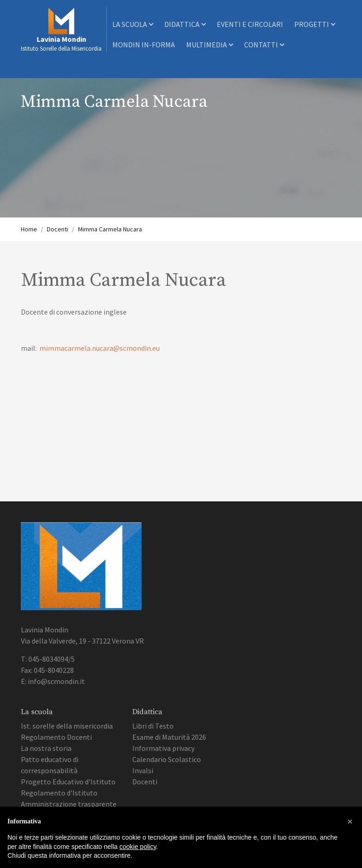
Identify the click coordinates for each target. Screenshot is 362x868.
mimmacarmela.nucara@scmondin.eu (100, 348)
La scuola (133, 24)
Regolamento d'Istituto (59, 793)
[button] (350, 822)
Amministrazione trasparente (69, 804)
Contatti (264, 45)
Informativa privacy (163, 748)
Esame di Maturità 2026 (169, 737)
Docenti (58, 229)
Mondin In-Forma (144, 45)
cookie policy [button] (138, 847)
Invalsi (143, 770)
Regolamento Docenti (56, 737)
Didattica (185, 24)
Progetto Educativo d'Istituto (68, 782)
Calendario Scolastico (167, 759)
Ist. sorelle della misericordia (67, 726)
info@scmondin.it (56, 681)
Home (29, 229)
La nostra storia (46, 748)
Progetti (315, 24)
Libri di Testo (153, 726)
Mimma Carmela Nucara (110, 229)
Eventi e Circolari (250, 24)
